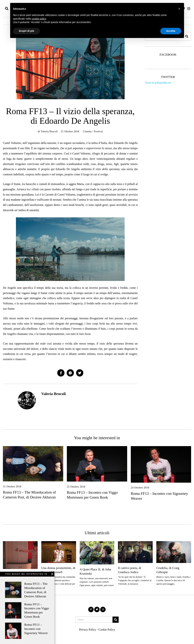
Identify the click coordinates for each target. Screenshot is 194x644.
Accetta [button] (171, 31)
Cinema (87, 131)
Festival (98, 131)
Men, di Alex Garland (17, 574)
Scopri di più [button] (27, 31)
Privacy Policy (87, 630)
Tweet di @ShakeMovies (158, 83)
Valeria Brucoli (54, 394)
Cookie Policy (107, 630)
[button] (116, 620)
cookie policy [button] (39, 19)
